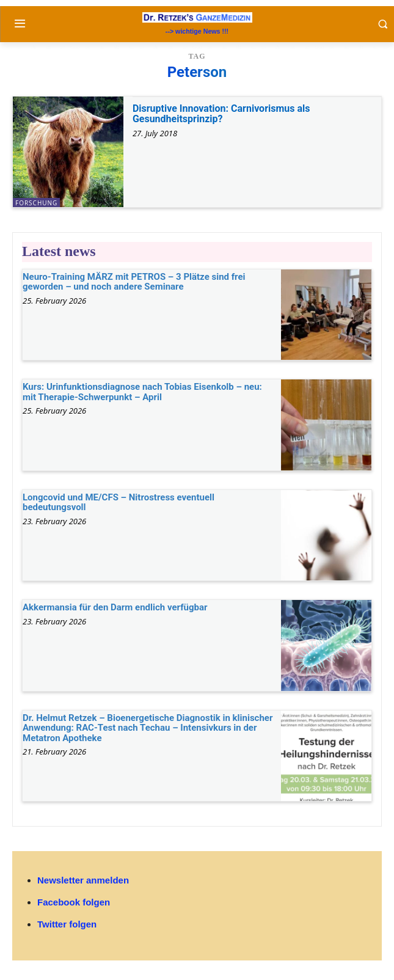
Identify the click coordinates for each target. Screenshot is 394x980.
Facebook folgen (74, 902)
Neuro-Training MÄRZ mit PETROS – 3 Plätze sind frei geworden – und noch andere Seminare (134, 282)
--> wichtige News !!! (197, 31)
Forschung (36, 203)
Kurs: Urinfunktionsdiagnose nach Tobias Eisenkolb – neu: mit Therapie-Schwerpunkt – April (142, 392)
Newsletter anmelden (83, 880)
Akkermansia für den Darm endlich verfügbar (115, 607)
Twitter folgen (67, 924)
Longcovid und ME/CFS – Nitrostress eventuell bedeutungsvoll (119, 503)
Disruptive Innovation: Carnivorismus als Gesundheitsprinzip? (221, 114)
